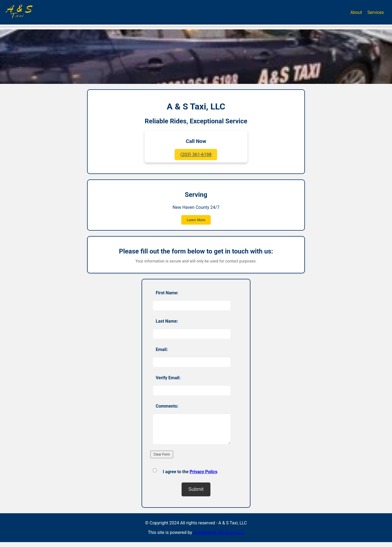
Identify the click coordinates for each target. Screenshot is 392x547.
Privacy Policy (203, 477)
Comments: (167, 406)
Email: (162, 349)
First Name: (167, 293)
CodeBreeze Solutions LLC (218, 537)
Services (376, 12)
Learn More (196, 220)
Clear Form (162, 459)
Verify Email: (168, 378)
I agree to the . (190, 477)
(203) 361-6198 (196, 155)
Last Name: (167, 321)
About (356, 12)
